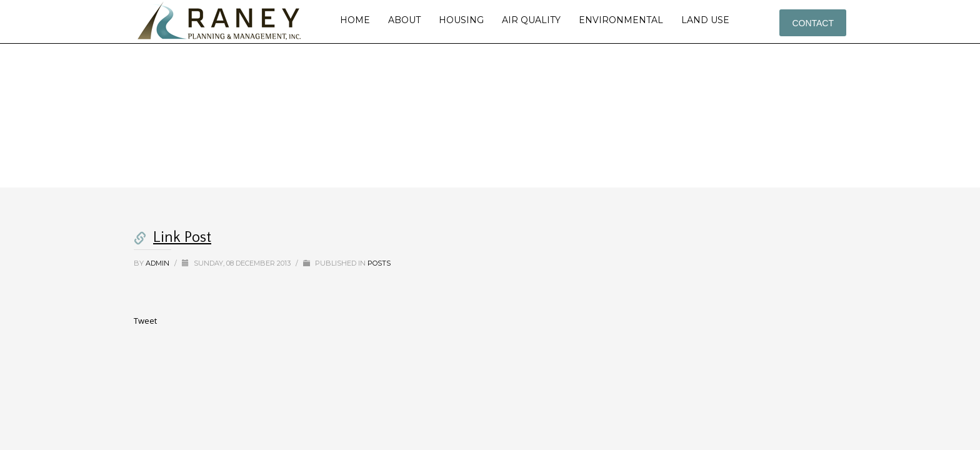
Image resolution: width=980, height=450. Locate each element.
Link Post (182, 237)
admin (158, 263)
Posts (379, 263)
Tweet (145, 321)
